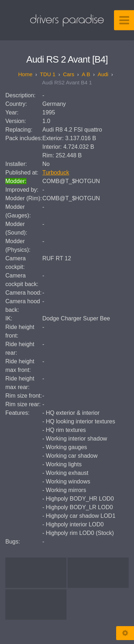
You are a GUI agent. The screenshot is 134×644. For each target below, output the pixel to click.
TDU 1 (48, 74)
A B (86, 74)
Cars (69, 74)
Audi (103, 74)
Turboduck (56, 173)
